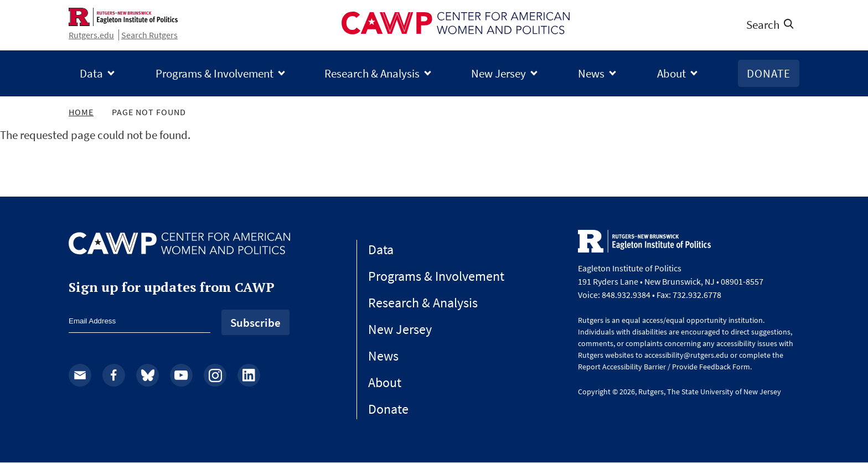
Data (91, 73)
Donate (769, 73)
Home (81, 112)
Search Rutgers (149, 35)
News (591, 73)
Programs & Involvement (215, 73)
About (671, 73)
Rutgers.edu (91, 35)
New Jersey (498, 73)
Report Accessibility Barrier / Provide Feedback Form (664, 367)
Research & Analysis (372, 73)
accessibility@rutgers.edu (686, 355)
